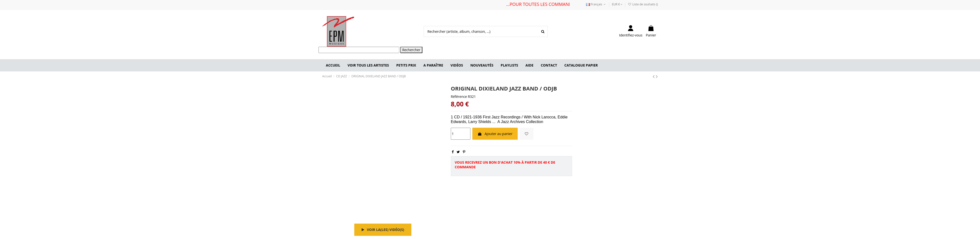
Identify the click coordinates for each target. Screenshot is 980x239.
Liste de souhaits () (643, 4)
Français (596, 4)
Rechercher (411, 50)
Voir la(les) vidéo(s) (383, 230)
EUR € (617, 4)
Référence (459, 97)
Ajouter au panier (495, 134)
